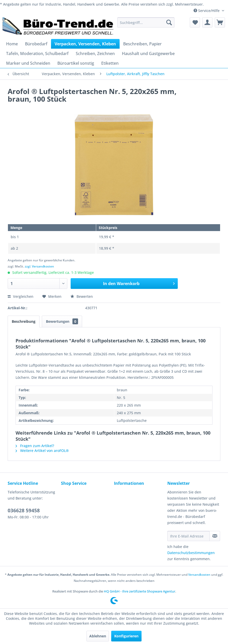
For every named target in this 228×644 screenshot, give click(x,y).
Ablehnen (98, 636)
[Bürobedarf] (36, 44)
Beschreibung (24, 321)
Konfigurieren (126, 636)
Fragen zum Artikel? (35, 446)
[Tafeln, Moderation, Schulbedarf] (37, 53)
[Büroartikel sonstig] (76, 63)
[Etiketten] (110, 63)
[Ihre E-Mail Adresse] (189, 536)
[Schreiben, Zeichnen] (95, 53)
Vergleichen (21, 296)
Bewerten (82, 296)
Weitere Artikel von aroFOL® (42, 451)
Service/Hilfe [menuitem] (207, 11)
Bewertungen (62, 321)
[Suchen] (169, 22)
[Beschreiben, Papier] (142, 44)
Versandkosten (199, 575)
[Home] (12, 44)
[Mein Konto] (207, 22)
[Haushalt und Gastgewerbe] (148, 53)
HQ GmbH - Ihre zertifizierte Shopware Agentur (140, 591)
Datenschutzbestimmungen (191, 553)
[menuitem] (146, 22)
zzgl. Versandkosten (39, 266)
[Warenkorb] (220, 22)
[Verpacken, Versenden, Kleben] (85, 44)
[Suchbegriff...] (146, 22)
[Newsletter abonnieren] (215, 536)
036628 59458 (24, 511)
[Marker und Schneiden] (28, 63)
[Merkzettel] (195, 22)
